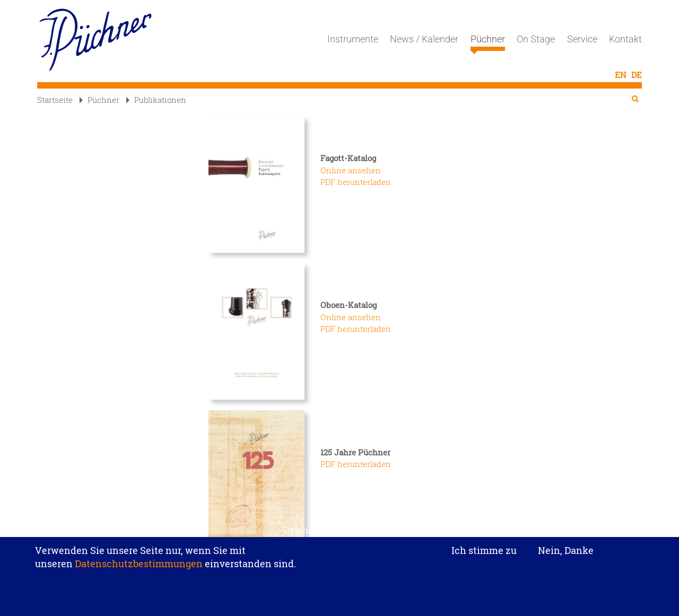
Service (582, 39)
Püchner (488, 42)
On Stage (536, 39)
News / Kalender (424, 39)
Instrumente (353, 39)
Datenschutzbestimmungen (139, 568)
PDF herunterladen (356, 182)
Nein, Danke (566, 555)
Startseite (55, 100)
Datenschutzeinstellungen (339, 534)
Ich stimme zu (484, 555)
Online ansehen (351, 170)
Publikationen (156, 100)
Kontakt (625, 39)
